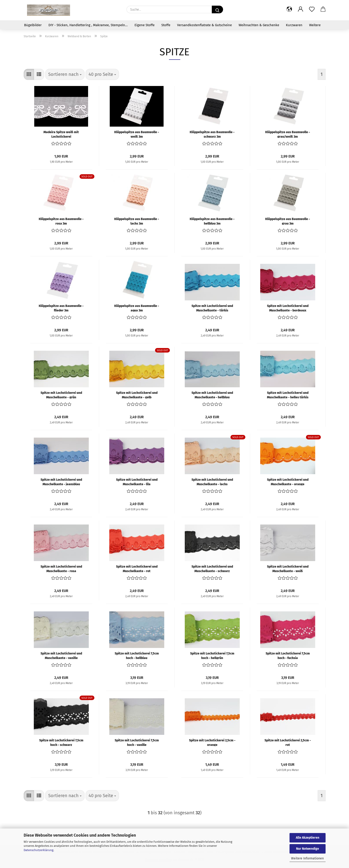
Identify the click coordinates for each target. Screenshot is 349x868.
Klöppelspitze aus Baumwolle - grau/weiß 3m (288, 134)
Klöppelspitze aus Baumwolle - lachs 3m (137, 221)
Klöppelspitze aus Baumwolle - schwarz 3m (212, 134)
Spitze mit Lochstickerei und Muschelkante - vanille (61, 655)
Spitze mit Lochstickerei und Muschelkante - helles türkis (288, 395)
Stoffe (166, 25)
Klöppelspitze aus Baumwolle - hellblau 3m (212, 221)
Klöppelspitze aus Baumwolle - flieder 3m (61, 308)
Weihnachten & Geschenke (259, 25)
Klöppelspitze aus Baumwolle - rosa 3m (61, 221)
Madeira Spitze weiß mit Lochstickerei (61, 134)
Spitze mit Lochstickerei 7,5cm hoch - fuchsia (288, 655)
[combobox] (65, 74)
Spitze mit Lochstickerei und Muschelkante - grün (61, 395)
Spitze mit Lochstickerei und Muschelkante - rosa (61, 569)
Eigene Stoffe (145, 25)
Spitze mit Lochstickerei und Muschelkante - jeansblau (61, 482)
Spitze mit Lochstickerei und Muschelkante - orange (288, 482)
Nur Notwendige (308, 849)
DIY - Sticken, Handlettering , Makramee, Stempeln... (88, 25)
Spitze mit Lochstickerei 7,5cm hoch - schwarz (61, 742)
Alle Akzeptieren (308, 838)
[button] (289, 9)
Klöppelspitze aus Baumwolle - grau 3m (288, 221)
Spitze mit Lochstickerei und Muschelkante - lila (137, 482)
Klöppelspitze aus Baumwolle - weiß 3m (137, 134)
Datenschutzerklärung (39, 850)
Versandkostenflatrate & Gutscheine (204, 25)
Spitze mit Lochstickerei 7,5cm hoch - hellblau (137, 655)
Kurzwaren (294, 25)
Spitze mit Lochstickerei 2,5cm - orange (212, 742)
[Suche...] (217, 9)
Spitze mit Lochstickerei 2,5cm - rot (288, 742)
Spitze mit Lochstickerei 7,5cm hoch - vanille (137, 742)
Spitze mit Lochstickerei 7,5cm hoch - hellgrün (212, 655)
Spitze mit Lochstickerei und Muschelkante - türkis (212, 308)
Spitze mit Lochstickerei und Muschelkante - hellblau (212, 395)
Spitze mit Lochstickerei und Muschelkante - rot (137, 569)
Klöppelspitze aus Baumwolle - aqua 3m (137, 308)
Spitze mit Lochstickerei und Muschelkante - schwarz (212, 569)
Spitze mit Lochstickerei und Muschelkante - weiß (288, 569)
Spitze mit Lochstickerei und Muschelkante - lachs (212, 482)
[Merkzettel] (312, 9)
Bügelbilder (33, 25)
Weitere (315, 25)
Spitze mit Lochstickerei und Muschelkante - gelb (137, 395)
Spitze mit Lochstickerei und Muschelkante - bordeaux (288, 308)
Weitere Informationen (307, 858)
